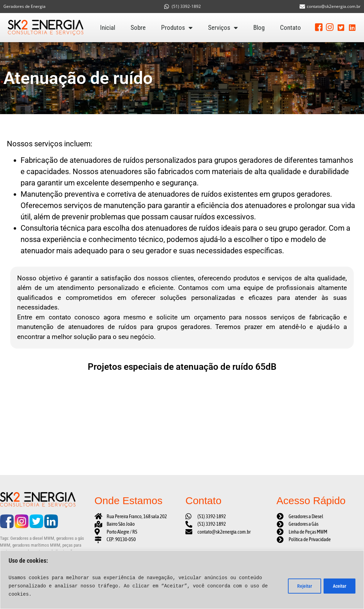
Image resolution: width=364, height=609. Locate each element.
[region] (182, 580)
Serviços (223, 28)
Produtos (177, 28)
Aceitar (339, 586)
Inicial (108, 28)
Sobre (138, 28)
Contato (290, 28)
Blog (259, 28)
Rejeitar (302, 586)
